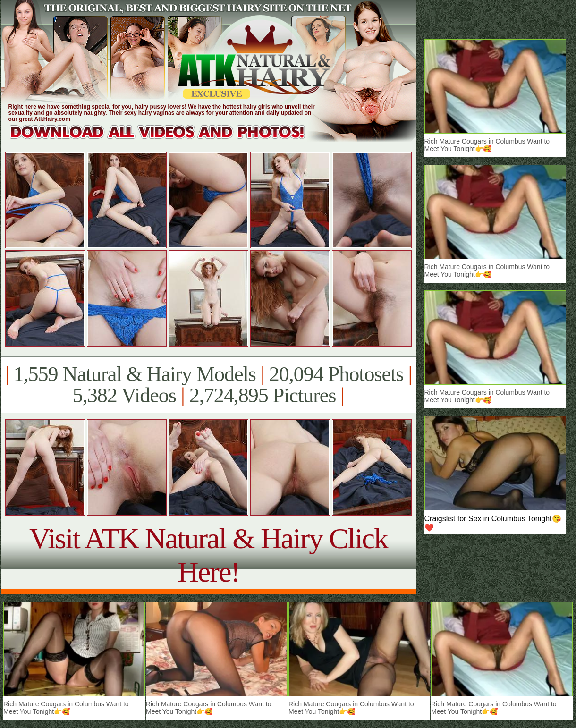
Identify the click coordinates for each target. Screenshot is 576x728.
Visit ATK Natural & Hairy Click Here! (208, 555)
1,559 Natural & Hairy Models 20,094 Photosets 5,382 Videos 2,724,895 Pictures (208, 385)
